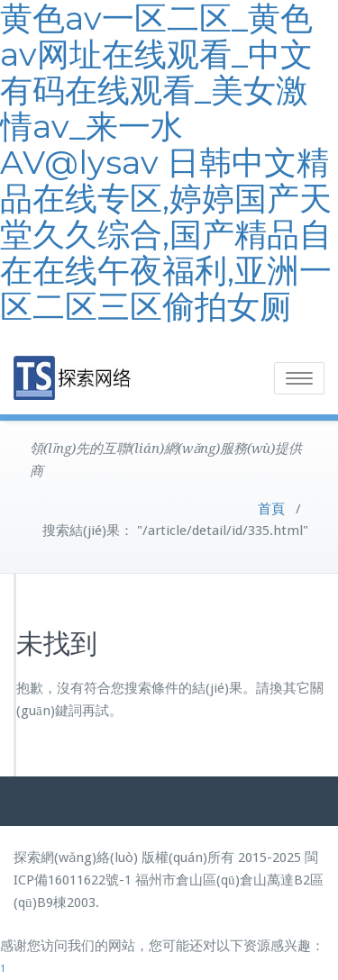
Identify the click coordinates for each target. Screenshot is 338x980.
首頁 (271, 509)
